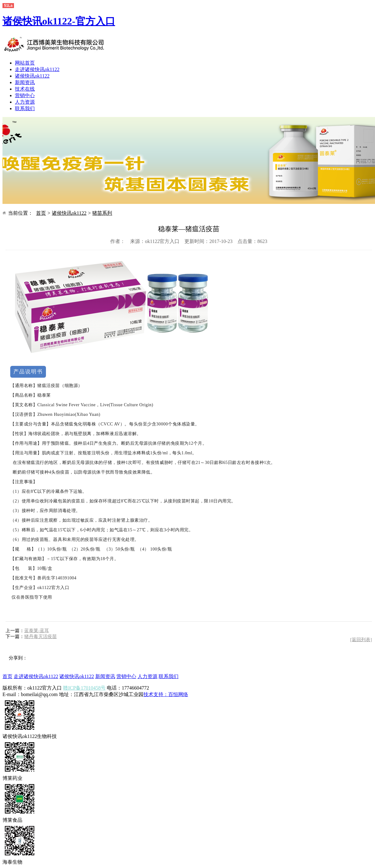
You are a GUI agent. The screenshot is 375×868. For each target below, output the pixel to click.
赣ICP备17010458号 (84, 688)
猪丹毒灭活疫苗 (41, 636)
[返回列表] (361, 640)
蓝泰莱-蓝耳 (37, 631)
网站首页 (25, 63)
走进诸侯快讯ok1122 (37, 69)
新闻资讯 (25, 82)
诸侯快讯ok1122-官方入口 (59, 21)
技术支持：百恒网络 (166, 694)
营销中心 (25, 95)
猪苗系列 (102, 213)
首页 (41, 213)
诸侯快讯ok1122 (32, 76)
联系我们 (25, 108)
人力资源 (25, 102)
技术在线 (25, 89)
